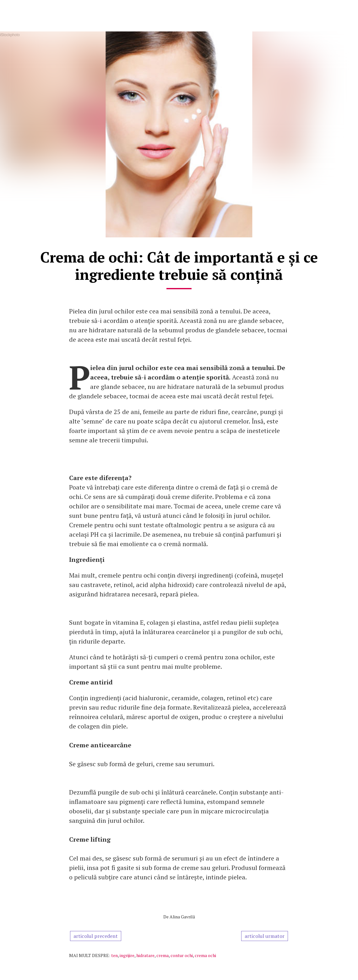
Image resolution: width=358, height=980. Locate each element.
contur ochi (182, 955)
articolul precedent (96, 936)
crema (163, 955)
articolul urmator (265, 936)
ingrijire (127, 955)
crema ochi (205, 955)
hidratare (145, 955)
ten (114, 955)
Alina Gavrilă (182, 917)
